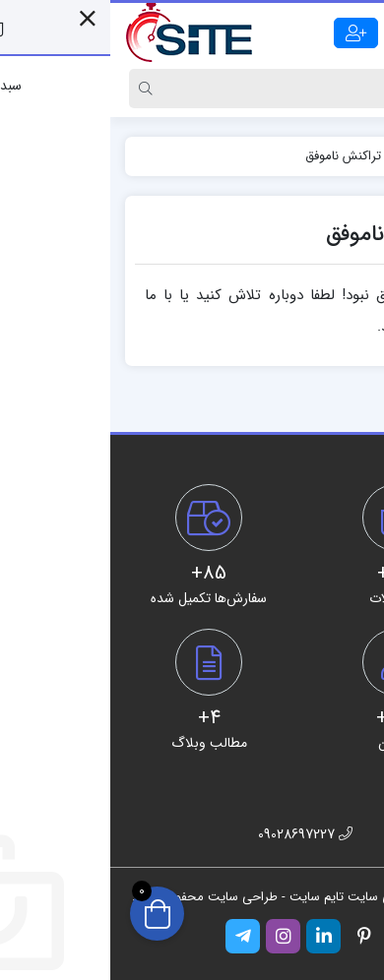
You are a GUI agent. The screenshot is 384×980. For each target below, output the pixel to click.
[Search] (211, 89)
